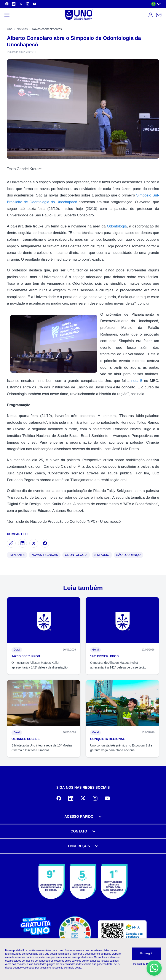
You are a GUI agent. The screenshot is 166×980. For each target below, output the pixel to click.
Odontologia (117, 226)
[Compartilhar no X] (34, 543)
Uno (10, 29)
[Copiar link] (11, 543)
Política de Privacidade (147, 964)
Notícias (22, 29)
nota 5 (137, 381)
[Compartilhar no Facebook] (45, 543)
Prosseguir (146, 953)
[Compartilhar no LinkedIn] (22, 543)
